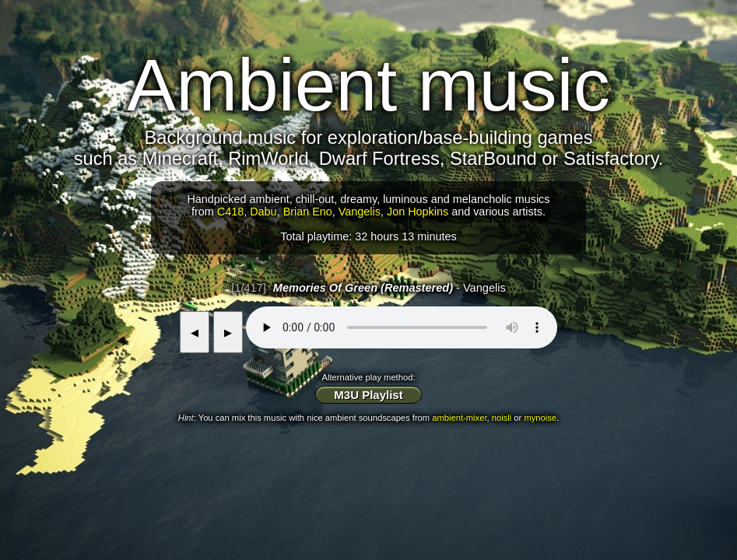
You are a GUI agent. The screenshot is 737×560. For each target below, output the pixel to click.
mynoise (540, 418)
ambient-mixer (459, 418)
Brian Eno (308, 212)
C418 (230, 212)
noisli (502, 418)
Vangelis (360, 212)
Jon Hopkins (418, 212)
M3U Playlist (368, 395)
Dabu (263, 212)
